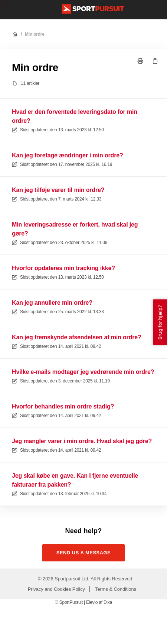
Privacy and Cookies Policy (56, 589)
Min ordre (35, 34)
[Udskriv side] (140, 61)
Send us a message (84, 553)
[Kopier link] (155, 61)
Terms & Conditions (116, 589)
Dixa (108, 602)
